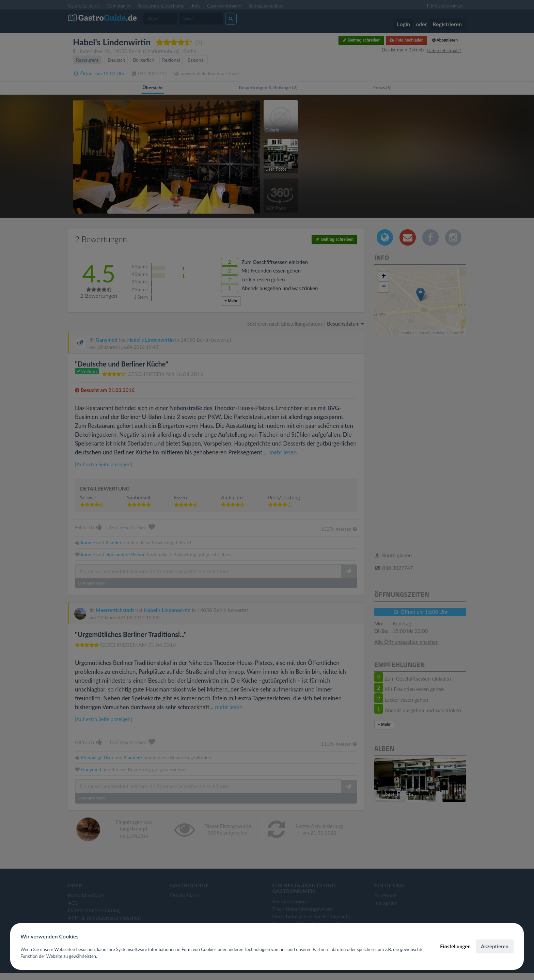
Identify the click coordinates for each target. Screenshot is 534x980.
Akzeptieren (495, 946)
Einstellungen (455, 946)
